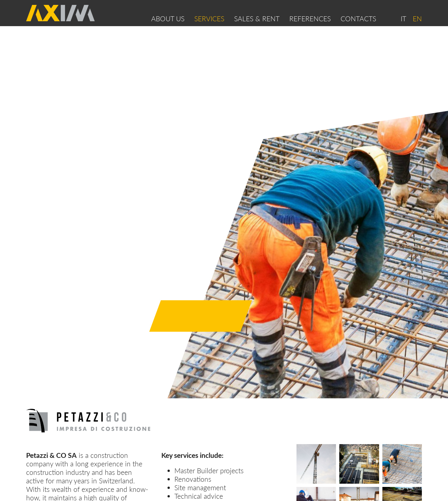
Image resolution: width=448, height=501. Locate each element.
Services (209, 19)
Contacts (358, 19)
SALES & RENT (257, 19)
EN (417, 19)
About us (168, 19)
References (310, 19)
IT (403, 19)
